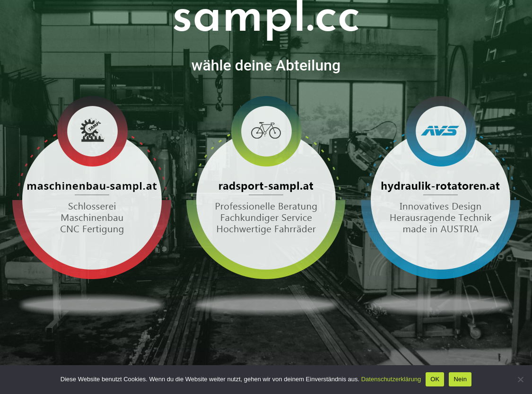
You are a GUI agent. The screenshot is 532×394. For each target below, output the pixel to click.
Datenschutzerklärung (391, 379)
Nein (460, 379)
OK (435, 379)
